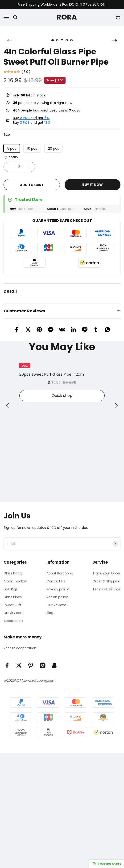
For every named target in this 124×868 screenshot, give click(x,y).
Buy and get (31, 114)
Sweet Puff (12, 601)
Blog (50, 609)
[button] (8, 402)
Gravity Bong (14, 609)
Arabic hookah (15, 577)
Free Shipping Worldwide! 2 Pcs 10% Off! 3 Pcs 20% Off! (62, 5)
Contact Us (56, 577)
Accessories (13, 617)
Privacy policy (58, 585)
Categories (15, 558)
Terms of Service (106, 585)
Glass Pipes (13, 593)
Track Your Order (106, 569)
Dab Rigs (10, 585)
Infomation (58, 558)
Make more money (23, 633)
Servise (100, 558)
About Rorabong (60, 569)
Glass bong (13, 569)
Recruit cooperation (20, 644)
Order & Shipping (106, 577)
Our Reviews (56, 601)
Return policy (57, 593)
